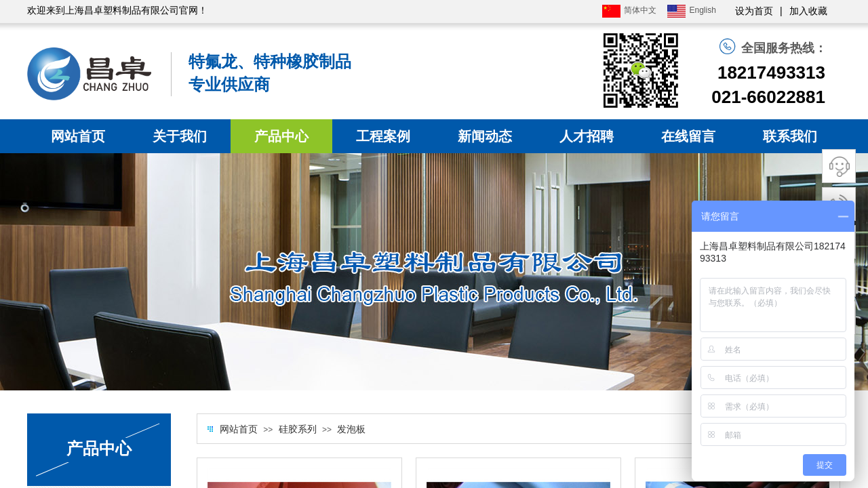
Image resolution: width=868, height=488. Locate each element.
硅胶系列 (298, 429)
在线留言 (688, 136)
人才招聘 (587, 136)
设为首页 (754, 11)
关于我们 (180, 136)
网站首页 (78, 136)
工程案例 (383, 136)
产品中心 (281, 136)
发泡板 (351, 429)
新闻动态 (485, 136)
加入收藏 (808, 11)
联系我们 (790, 136)
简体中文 (629, 11)
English (691, 11)
